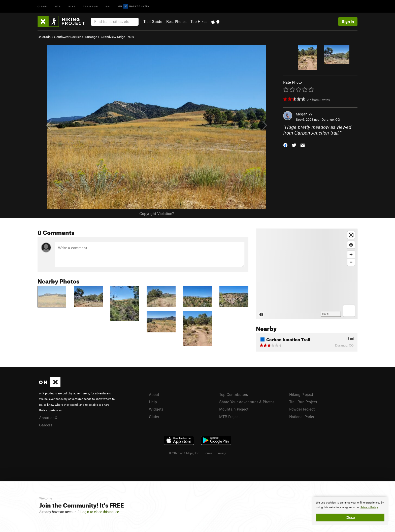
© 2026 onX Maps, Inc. (184, 453)
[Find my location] (351, 245)
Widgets (156, 409)
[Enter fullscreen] (351, 235)
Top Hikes (199, 21)
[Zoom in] (351, 255)
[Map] (307, 274)
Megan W (304, 114)
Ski (108, 6)
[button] (285, 145)
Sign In (348, 21)
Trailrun (91, 6)
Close (350, 517)
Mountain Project (234, 409)
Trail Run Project (303, 402)
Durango (91, 37)
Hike (72, 6)
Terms (208, 453)
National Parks (302, 417)
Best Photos (176, 21)
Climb (42, 6)
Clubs (154, 417)
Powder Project (302, 409)
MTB (58, 6)
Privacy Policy (369, 507)
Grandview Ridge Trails (117, 37)
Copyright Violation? (157, 213)
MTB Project (229, 417)
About (154, 394)
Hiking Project (301, 394)
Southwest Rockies (68, 37)
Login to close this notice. (100, 512)
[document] (350, 511)
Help (153, 402)
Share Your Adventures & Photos (247, 402)
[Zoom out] (351, 262)
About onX (48, 418)
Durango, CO (331, 119)
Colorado (44, 37)
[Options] (349, 311)
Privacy (221, 453)
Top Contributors (234, 394)
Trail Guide (153, 21)
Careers (46, 425)
